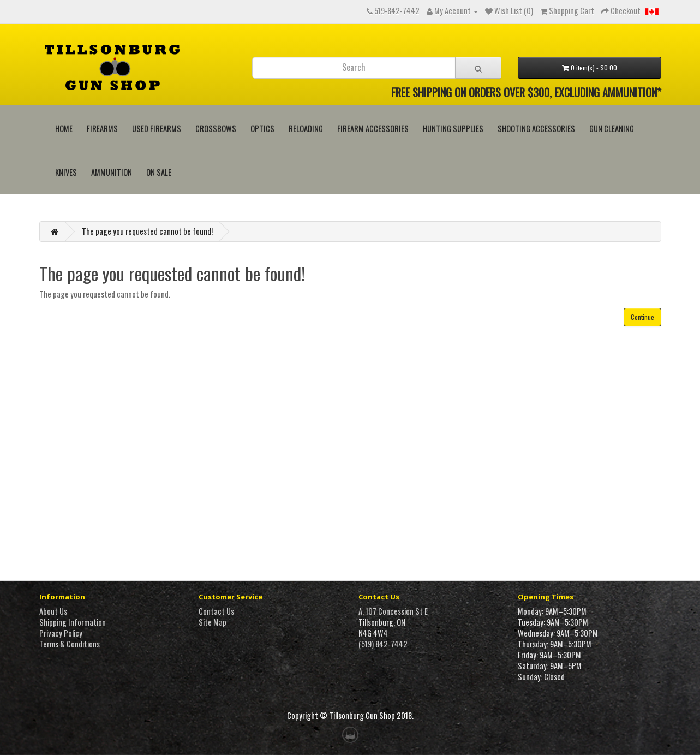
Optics (262, 129)
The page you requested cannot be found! (147, 231)
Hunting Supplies (453, 129)
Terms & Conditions (70, 644)
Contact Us (216, 611)
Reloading (306, 129)
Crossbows (216, 129)
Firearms (102, 129)
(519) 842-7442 (383, 644)
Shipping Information (73, 622)
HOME (64, 129)
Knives (66, 172)
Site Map (213, 622)
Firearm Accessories (373, 129)
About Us (53, 611)
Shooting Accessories (536, 129)
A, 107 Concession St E (393, 611)
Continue (642, 317)
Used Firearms (157, 129)
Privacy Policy (61, 633)
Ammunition (112, 172)
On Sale (159, 172)
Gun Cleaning (612, 129)
